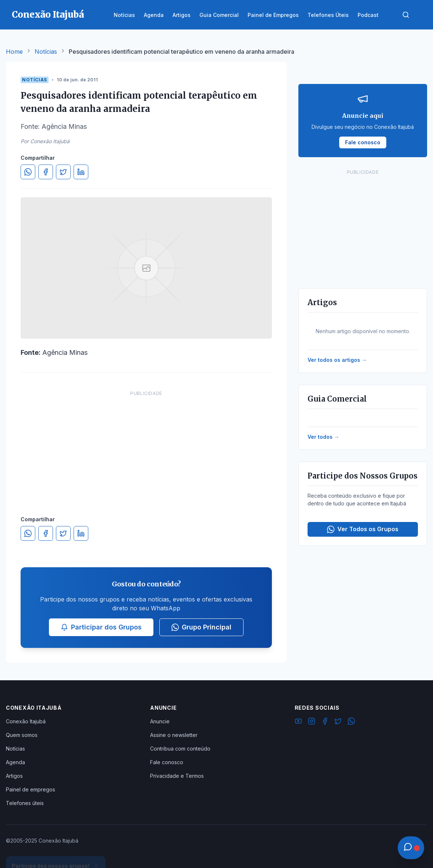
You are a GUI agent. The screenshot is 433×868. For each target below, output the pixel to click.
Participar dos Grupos (101, 627)
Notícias (46, 52)
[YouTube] (298, 722)
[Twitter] (338, 722)
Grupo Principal (201, 627)
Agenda (15, 762)
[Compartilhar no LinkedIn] (81, 172)
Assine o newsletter (174, 735)
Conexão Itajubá (26, 721)
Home (14, 52)
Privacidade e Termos (177, 776)
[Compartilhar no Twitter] (63, 172)
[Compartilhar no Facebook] (46, 172)
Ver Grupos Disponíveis (56, 850)
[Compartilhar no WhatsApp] (28, 172)
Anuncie (160, 721)
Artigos (14, 776)
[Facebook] (325, 722)
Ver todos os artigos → (337, 360)
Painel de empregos (31, 789)
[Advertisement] (146, 446)
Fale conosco (167, 762)
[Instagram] (312, 722)
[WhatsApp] (351, 722)
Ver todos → (323, 437)
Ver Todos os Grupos (363, 529)
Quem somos (22, 735)
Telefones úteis (25, 803)
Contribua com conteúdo (180, 749)
